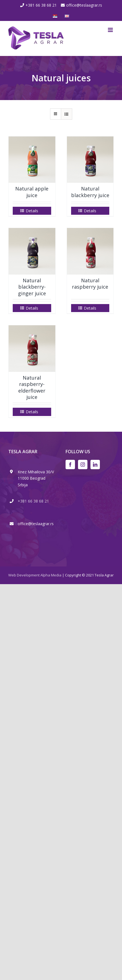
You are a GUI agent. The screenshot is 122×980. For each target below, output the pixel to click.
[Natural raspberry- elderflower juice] (32, 349)
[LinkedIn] (95, 465)
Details (32, 211)
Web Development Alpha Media (35, 575)
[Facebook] (70, 465)
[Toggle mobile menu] (111, 30)
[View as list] (67, 114)
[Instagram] (83, 465)
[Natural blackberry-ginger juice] (32, 251)
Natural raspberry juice (90, 284)
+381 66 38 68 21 (41, 5)
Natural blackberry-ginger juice (32, 287)
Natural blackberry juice (90, 192)
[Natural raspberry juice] (90, 251)
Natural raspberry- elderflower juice (32, 387)
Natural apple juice (32, 192)
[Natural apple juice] (32, 160)
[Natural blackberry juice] (90, 160)
